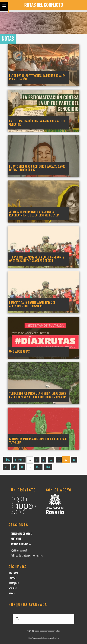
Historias (16, 539)
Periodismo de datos (21, 534)
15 (14, 467)
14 (6, 467)
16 (22, 467)
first (8, 460)
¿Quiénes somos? (19, 551)
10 (51, 460)
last (48, 467)
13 (74, 460)
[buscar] (43, 619)
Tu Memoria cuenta (21, 544)
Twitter (13, 578)
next (38, 467)
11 (59, 460)
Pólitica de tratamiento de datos (27, 556)
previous (19, 460)
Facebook (14, 573)
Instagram (14, 583)
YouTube (13, 588)
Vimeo (12, 593)
